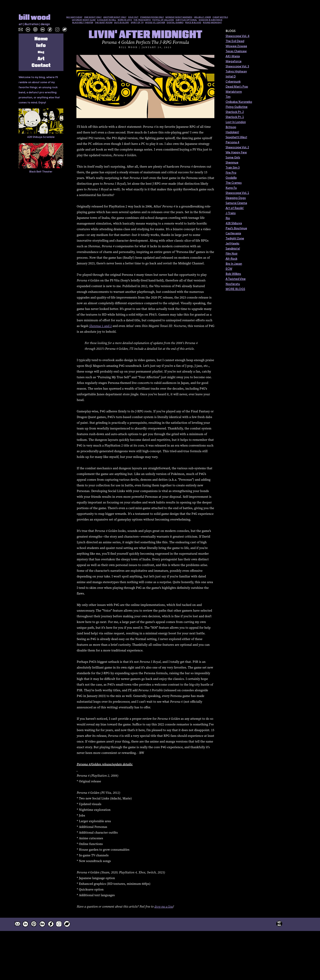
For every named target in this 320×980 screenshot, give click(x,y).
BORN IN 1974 (125, 20)
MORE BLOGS (235, 289)
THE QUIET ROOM (104, 22)
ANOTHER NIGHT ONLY (115, 17)
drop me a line (164, 906)
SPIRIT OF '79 (137, 22)
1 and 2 (100, 326)
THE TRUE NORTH (142, 20)
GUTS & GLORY (122, 22)
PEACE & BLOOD (193, 22)
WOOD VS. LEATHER (155, 22)
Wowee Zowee (236, 46)
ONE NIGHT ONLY (93, 17)
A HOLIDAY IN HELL (107, 20)
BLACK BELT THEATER (83, 22)
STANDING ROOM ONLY (152, 17)
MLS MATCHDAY (74, 17)
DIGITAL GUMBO (175, 22)
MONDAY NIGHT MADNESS (179, 17)
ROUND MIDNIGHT (212, 22)
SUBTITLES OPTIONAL (186, 20)
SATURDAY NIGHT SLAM (84, 20)
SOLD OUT (133, 17)
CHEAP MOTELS (220, 17)
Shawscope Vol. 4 (238, 36)
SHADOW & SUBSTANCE (210, 20)
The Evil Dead (235, 41)
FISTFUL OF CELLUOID (163, 20)
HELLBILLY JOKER (202, 17)
